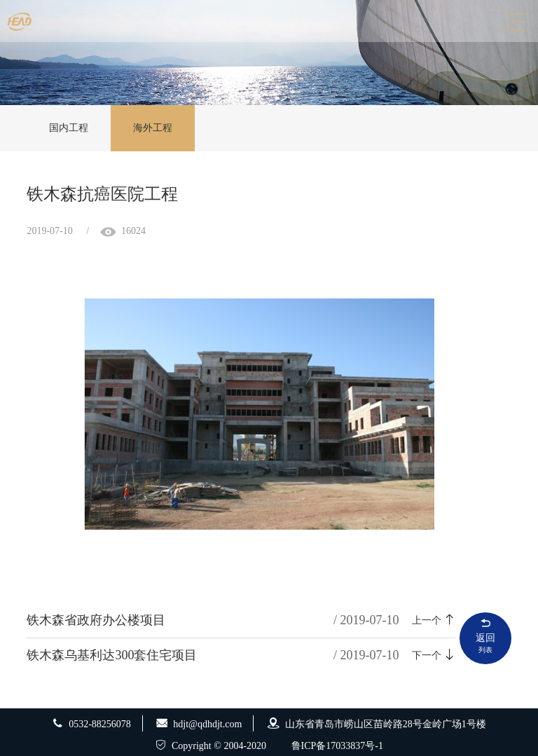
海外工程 (153, 128)
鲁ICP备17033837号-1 (337, 746)
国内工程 (69, 128)
